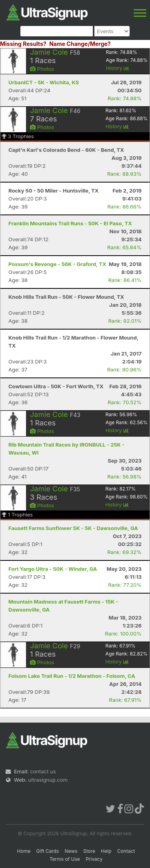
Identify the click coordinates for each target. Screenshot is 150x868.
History (118, 68)
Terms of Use (65, 859)
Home (24, 851)
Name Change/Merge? (80, 44)
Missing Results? (23, 44)
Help (106, 851)
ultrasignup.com (48, 780)
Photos (42, 69)
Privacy (94, 859)
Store (89, 851)
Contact (126, 851)
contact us (43, 771)
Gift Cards (48, 851)
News (71, 851)
